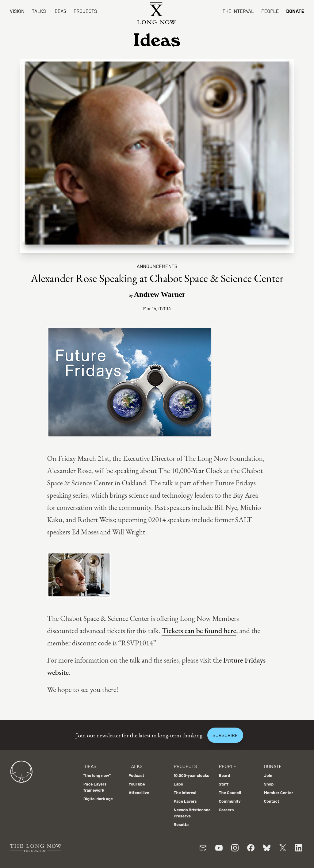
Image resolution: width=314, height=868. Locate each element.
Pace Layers (185, 801)
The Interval (238, 11)
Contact (272, 801)
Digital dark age (98, 799)
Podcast (136, 775)
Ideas (60, 11)
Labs (178, 784)
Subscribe (225, 735)
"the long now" (97, 775)
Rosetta (181, 824)
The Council (230, 792)
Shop (269, 784)
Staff (224, 784)
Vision (17, 11)
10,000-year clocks (191, 775)
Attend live (139, 792)
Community (230, 801)
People (270, 11)
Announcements (157, 266)
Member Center (279, 792)
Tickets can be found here (199, 631)
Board (225, 775)
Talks (39, 11)
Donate (295, 11)
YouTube (137, 784)
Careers (226, 810)
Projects (85, 11)
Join (268, 775)
